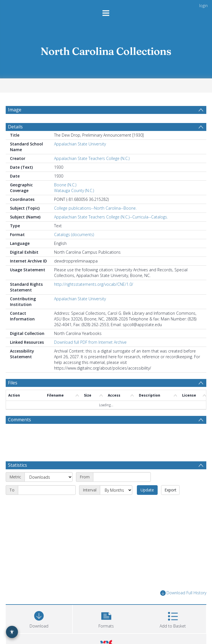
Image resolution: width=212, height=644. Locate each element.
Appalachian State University (80, 144)
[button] (106, 618)
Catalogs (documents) (74, 235)
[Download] (39, 618)
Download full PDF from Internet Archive (90, 342)
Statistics (18, 465)
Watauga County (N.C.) (74, 190)
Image (15, 110)
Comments (19, 420)
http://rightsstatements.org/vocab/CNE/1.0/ (94, 284)
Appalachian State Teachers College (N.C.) (92, 158)
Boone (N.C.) (65, 185)
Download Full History (183, 593)
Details (15, 127)
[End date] (47, 490)
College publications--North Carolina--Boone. (95, 208)
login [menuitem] (203, 6)
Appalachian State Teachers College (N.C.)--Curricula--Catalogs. (111, 217)
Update (147, 490)
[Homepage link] (106, 50)
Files (13, 383)
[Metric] (49, 477)
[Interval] (116, 490)
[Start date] (122, 477)
